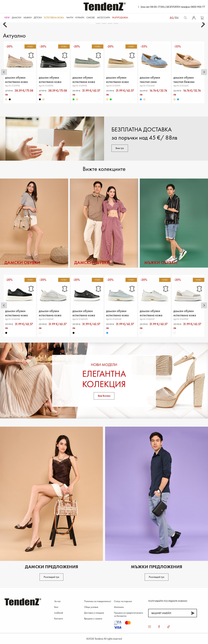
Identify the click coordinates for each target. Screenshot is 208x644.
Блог (56, 607)
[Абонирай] (193, 613)
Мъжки (28, 17)
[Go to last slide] (5, 24)
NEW (7, 17)
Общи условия (91, 607)
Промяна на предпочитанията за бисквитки (128, 614)
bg (172, 17)
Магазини (119, 607)
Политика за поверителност (98, 601)
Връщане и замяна (93, 619)
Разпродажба (120, 17)
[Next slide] (203, 24)
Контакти (59, 619)
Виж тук (120, 148)
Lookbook (59, 613)
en (177, 17)
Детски (38, 17)
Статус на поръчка (123, 601)
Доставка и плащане (94, 613)
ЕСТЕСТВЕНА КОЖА (54, 17)
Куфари (80, 17)
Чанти (70, 17)
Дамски (17, 17)
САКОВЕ (91, 17)
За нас (57, 601)
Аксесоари (103, 17)
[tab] (92, 23)
